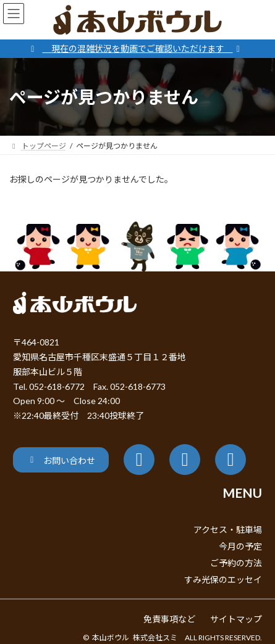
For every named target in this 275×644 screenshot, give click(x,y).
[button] (61, 460)
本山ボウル (111, 638)
